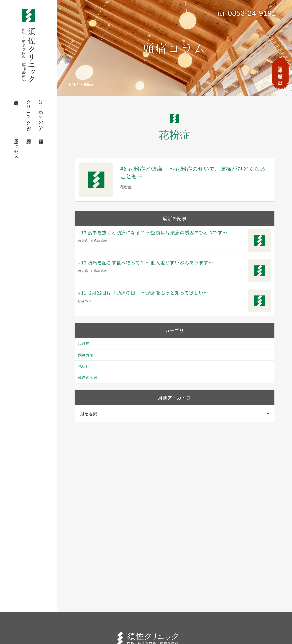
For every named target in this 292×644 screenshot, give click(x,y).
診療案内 (17, 97)
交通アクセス (17, 147)
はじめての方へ (41, 113)
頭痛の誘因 (99, 241)
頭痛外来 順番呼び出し (280, 73)
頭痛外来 (41, 136)
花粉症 (126, 187)
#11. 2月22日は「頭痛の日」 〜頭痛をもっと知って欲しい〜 (143, 293)
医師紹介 (29, 136)
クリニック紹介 (29, 110)
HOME (74, 85)
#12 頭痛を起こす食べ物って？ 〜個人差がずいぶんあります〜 (146, 263)
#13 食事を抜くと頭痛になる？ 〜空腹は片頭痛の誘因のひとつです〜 (153, 232)
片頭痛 (83, 241)
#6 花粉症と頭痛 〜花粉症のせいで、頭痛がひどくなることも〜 (193, 172)
